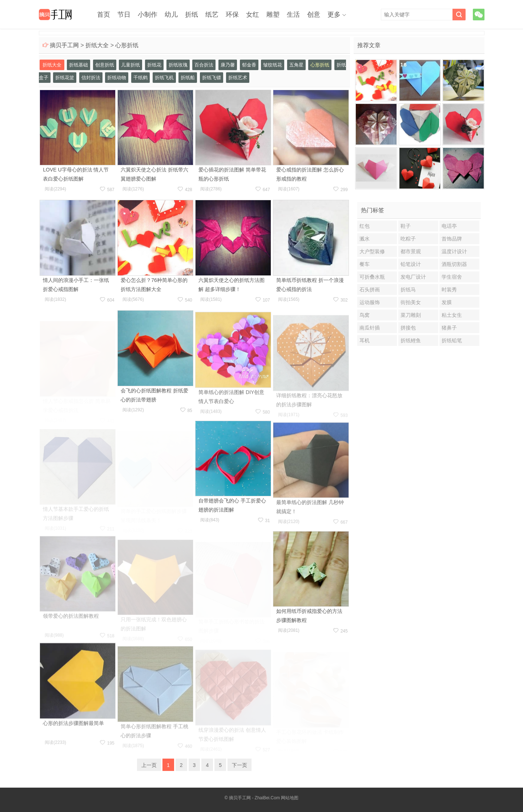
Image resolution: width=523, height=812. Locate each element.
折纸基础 (79, 65)
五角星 (296, 65)
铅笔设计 (411, 264)
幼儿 (171, 15)
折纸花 (154, 65)
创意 (314, 15)
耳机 (365, 340)
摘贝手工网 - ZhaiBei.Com (254, 798)
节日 (124, 15)
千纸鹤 (140, 78)
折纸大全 (97, 45)
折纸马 (408, 290)
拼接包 (408, 328)
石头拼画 (370, 290)
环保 (232, 15)
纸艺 (212, 15)
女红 (253, 15)
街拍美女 (411, 302)
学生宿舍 (452, 277)
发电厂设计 (413, 277)
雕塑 (273, 15)
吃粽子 (408, 239)
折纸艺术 (238, 78)
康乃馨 (228, 65)
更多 (334, 15)
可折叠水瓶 (372, 277)
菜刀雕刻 (411, 315)
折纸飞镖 (212, 78)
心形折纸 (127, 45)
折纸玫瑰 (178, 65)
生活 (293, 15)
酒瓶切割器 (454, 264)
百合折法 (204, 65)
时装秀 (449, 290)
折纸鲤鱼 (411, 340)
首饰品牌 (452, 239)
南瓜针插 (370, 328)
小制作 (148, 15)
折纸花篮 (65, 78)
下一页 (240, 765)
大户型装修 (372, 251)
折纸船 (188, 78)
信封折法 (91, 78)
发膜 (447, 302)
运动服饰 (370, 302)
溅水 (365, 239)
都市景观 (411, 251)
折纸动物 (117, 78)
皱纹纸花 (273, 65)
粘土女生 (452, 315)
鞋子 (406, 226)
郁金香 (249, 65)
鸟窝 (365, 315)
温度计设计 (454, 251)
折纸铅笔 (452, 340)
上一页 (149, 765)
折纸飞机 (164, 78)
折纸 (192, 15)
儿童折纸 (130, 65)
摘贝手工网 (64, 45)
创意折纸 (105, 65)
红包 (365, 226)
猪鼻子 (449, 328)
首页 (104, 15)
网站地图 (290, 798)
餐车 (365, 264)
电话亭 (449, 226)
